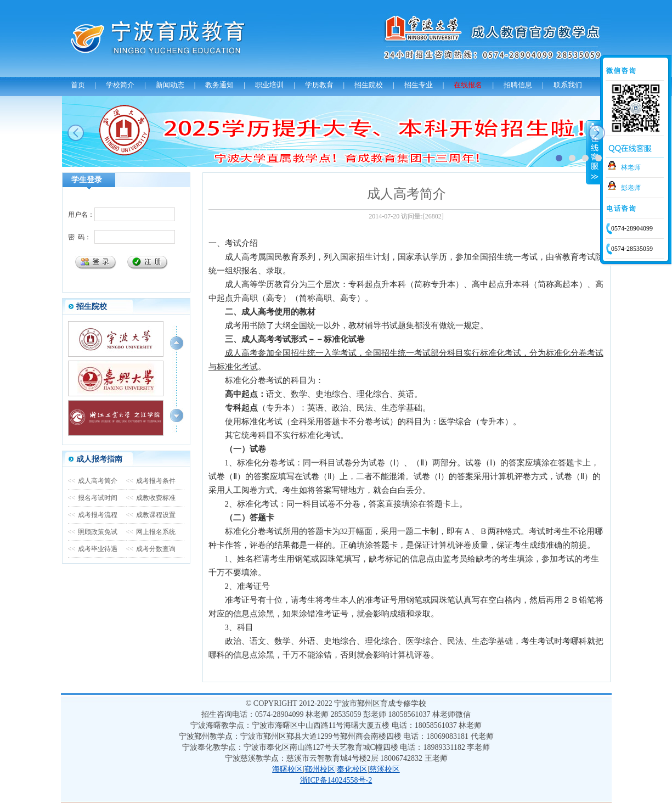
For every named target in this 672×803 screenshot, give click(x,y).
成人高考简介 (93, 481)
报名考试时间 (93, 498)
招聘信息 (518, 85)
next (597, 133)
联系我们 (568, 85)
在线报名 (468, 85)
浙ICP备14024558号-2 (336, 780)
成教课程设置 (151, 515)
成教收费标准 (151, 498)
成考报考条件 (151, 481)
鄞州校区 (320, 769)
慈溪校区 (385, 769)
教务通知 (219, 85)
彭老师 (631, 188)
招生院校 (369, 85)
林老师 (631, 167)
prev (76, 133)
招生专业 (419, 85)
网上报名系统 (151, 532)
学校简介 (120, 85)
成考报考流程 (93, 515)
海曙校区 (287, 769)
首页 (78, 85)
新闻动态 (170, 85)
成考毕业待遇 (93, 549)
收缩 (594, 152)
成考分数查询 (151, 549)
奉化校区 (352, 769)
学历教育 (319, 85)
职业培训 (269, 85)
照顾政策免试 (93, 532)
